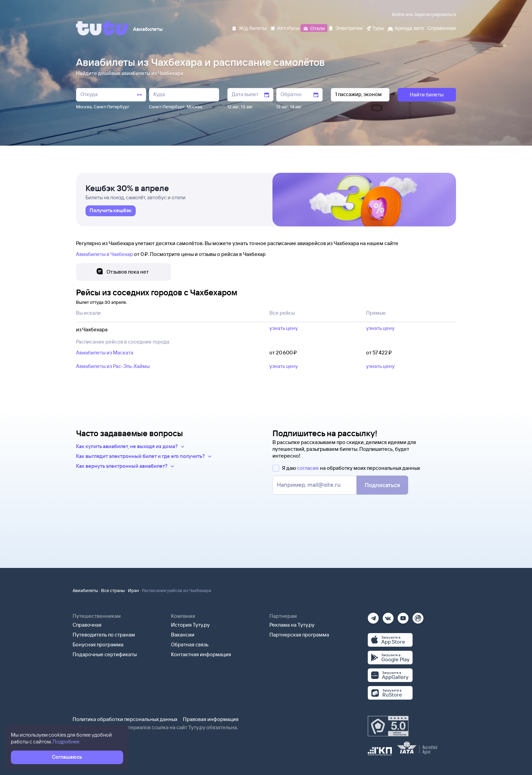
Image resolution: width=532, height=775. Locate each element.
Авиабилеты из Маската (105, 353)
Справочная (87, 625)
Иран (133, 590)
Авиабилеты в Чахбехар (104, 254)
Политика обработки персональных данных (125, 719)
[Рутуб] (418, 616)
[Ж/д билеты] (249, 28)
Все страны (113, 590)
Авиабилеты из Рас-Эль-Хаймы (113, 366)
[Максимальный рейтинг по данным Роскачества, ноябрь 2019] (388, 726)
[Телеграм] (373, 616)
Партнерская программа (299, 635)
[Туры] (375, 28)
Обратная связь (190, 644)
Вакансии (183, 635)
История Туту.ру (190, 625)
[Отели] (314, 28)
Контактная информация (201, 654)
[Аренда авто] (406, 28)
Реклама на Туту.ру (292, 625)
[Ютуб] (403, 616)
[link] (111, 211)
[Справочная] (442, 28)
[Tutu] (102, 28)
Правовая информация (211, 719)
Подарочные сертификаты (105, 654)
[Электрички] (345, 28)
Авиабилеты (85, 590)
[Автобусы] (285, 28)
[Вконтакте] (388, 616)
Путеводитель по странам (104, 635)
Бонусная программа (98, 644)
